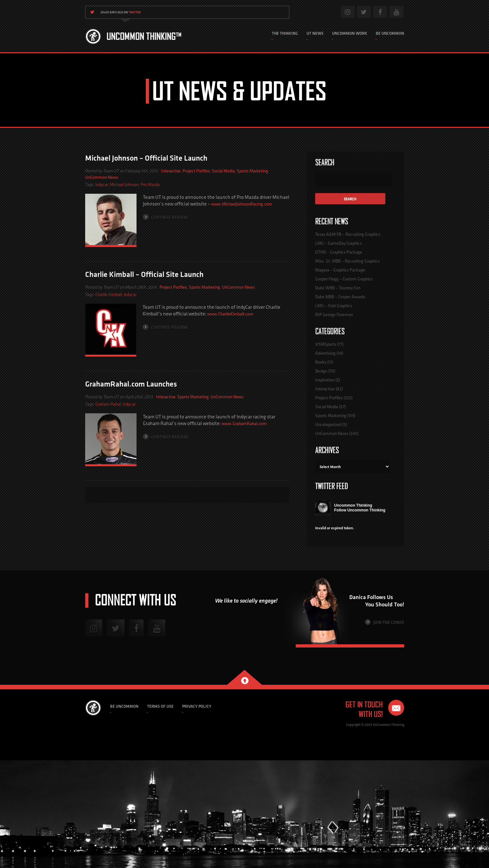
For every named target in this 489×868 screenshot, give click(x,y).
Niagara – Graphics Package (340, 270)
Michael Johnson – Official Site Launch (146, 158)
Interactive (171, 171)
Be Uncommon (390, 33)
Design (321, 371)
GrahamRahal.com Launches (131, 384)
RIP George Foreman (334, 315)
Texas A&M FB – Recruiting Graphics (348, 234)
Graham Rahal (108, 404)
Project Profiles (196, 171)
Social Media (223, 171)
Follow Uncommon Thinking (360, 510)
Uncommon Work (350, 33)
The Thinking (285, 33)
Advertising (325, 353)
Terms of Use (160, 706)
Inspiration (325, 380)
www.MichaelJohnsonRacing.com (242, 204)
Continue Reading (166, 217)
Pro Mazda (150, 185)
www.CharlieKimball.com (230, 314)
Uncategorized (328, 424)
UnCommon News (102, 177)
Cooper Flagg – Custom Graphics (344, 279)
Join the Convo (385, 622)
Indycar (102, 185)
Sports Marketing (252, 171)
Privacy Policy (197, 706)
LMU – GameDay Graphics (338, 243)
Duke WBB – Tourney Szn (338, 288)
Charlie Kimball (109, 295)
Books (321, 362)
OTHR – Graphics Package (339, 252)
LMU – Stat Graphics (334, 306)
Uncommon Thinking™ (144, 36)
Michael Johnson (124, 185)
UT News (315, 33)
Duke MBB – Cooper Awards (340, 297)
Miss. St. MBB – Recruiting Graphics (347, 261)
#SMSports (326, 344)
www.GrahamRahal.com (244, 423)
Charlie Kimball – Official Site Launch (144, 274)
